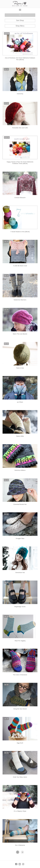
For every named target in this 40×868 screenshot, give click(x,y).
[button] (20, 10)
